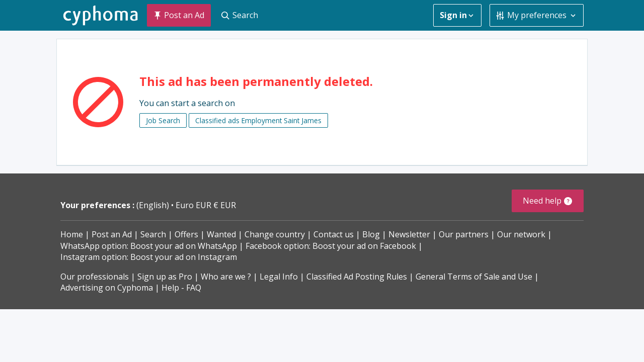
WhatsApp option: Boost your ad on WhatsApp (149, 246)
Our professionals (95, 277)
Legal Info (279, 277)
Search (153, 234)
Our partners (464, 234)
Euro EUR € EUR (206, 205)
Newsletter (409, 234)
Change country (275, 234)
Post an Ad (112, 234)
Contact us (334, 234)
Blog (371, 234)
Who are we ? (226, 277)
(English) (154, 205)
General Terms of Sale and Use (474, 277)
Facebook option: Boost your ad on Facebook (331, 246)
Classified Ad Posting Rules (357, 277)
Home (72, 234)
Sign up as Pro (165, 277)
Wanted (221, 234)
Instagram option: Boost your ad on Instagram (149, 257)
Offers (186, 234)
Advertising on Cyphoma (107, 288)
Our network (521, 234)
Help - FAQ (181, 288)
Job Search (163, 120)
